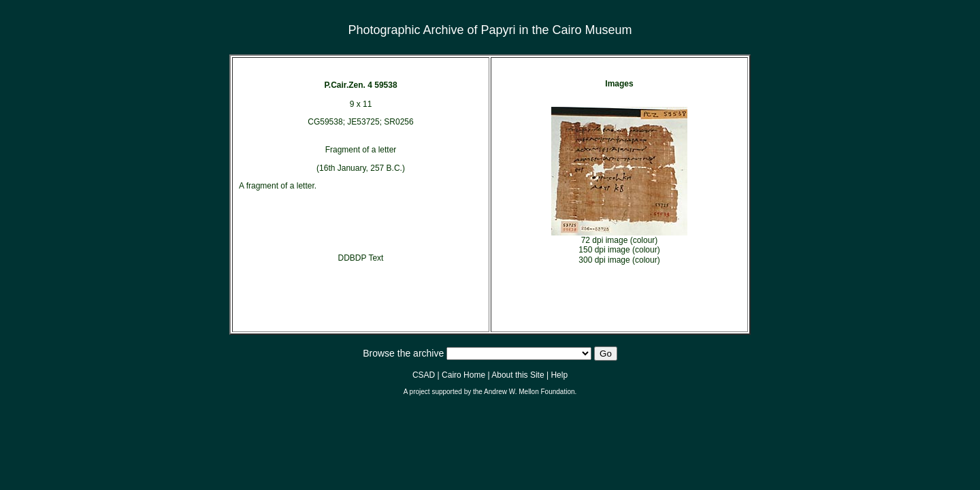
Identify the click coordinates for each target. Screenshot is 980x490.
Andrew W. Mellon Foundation (529, 392)
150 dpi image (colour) (619, 250)
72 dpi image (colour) (620, 240)
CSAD (424, 375)
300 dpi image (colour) (619, 260)
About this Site (518, 375)
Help (559, 375)
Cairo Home (463, 375)
